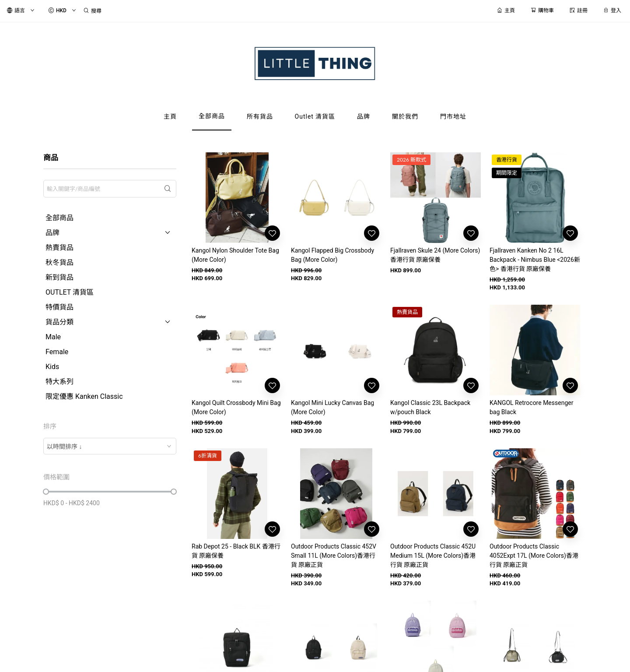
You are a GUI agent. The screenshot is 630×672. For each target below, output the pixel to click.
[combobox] (110, 446)
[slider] (46, 492)
